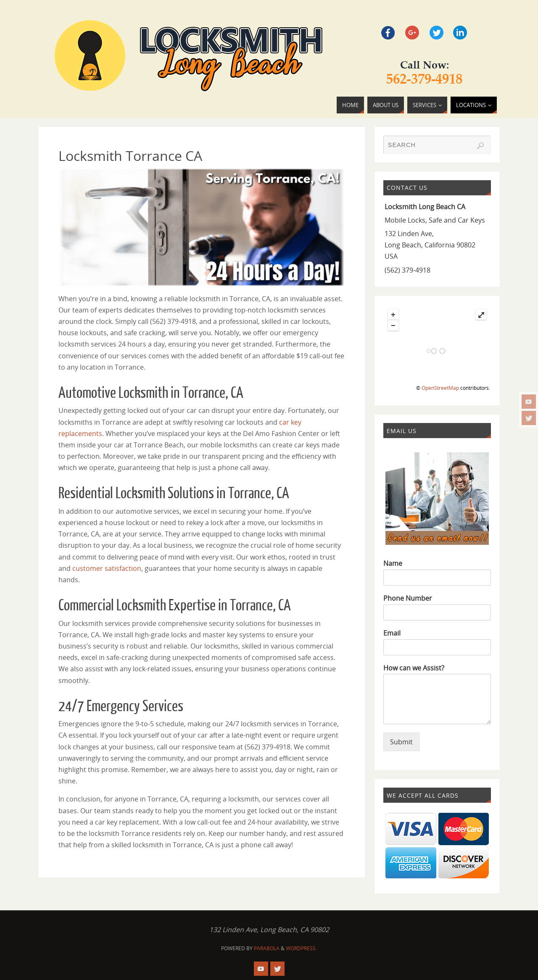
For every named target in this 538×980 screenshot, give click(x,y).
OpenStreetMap (440, 388)
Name (393, 564)
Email (392, 633)
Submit (401, 742)
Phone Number (408, 598)
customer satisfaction (107, 568)
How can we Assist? (414, 668)
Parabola (267, 948)
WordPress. (301, 948)
